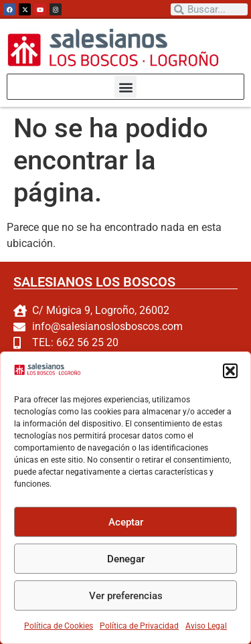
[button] (230, 371)
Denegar (126, 559)
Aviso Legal (206, 626)
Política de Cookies (59, 626)
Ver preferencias (126, 596)
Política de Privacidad (139, 626)
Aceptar (126, 522)
